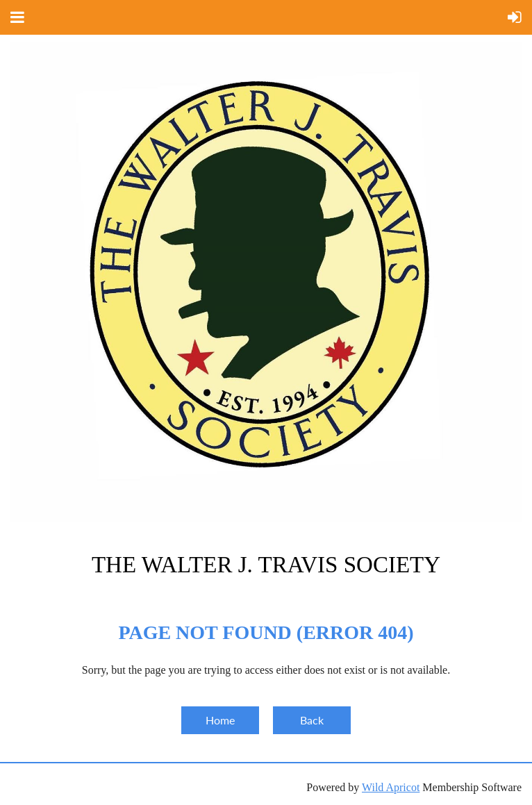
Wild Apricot (391, 787)
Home (220, 720)
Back (312, 720)
